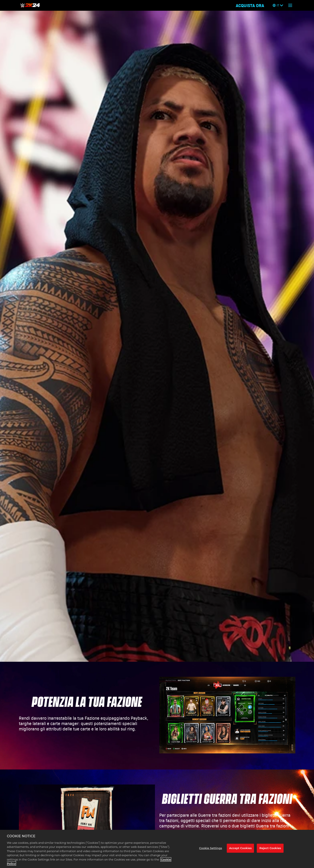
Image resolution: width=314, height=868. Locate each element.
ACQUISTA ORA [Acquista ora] (250, 5)
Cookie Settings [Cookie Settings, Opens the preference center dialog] (211, 848)
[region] (157, 849)
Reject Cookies (270, 848)
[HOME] (30, 5)
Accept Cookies (240, 848)
